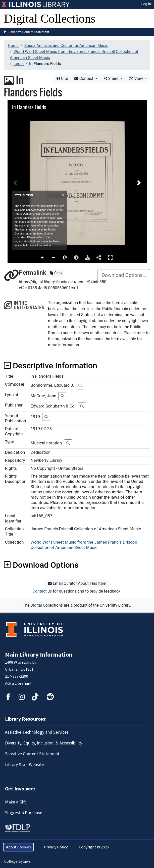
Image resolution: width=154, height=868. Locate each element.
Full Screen (110, 257)
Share (112, 78)
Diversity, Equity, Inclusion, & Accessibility (44, 743)
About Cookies (18, 847)
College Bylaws (17, 861)
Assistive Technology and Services (37, 732)
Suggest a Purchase (24, 813)
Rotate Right (65, 258)
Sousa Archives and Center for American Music (66, 46)
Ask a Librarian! (18, 683)
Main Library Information (39, 655)
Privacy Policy (56, 847)
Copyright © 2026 (94, 847)
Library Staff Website (24, 765)
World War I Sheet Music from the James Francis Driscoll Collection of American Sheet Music (84, 545)
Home (13, 46)
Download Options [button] (41, 565)
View (136, 78)
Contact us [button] (42, 591)
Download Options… (124, 275)
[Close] (63, 195)
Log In (146, 4)
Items (19, 64)
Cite (62, 78)
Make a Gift (15, 802)
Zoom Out (54, 258)
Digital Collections (50, 18)
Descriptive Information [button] (50, 366)
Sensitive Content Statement (29, 32)
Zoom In (42, 258)
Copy (56, 273)
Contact (84, 78)
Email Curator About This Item (77, 583)
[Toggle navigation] (147, 19)
